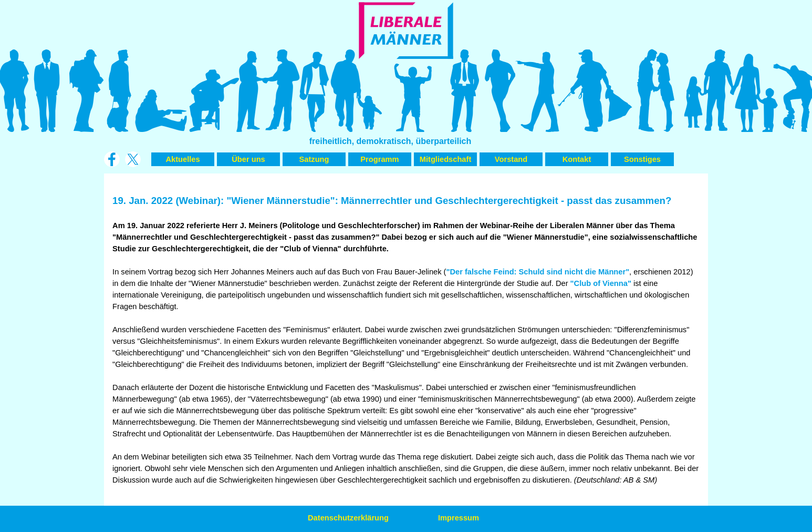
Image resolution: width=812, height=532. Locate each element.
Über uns (248, 159)
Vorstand (511, 159)
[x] (133, 159)
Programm (379, 159)
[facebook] (112, 159)
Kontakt (577, 159)
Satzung (314, 159)
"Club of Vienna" (601, 283)
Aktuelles (183, 159)
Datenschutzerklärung (348, 518)
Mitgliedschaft (446, 159)
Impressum (459, 518)
